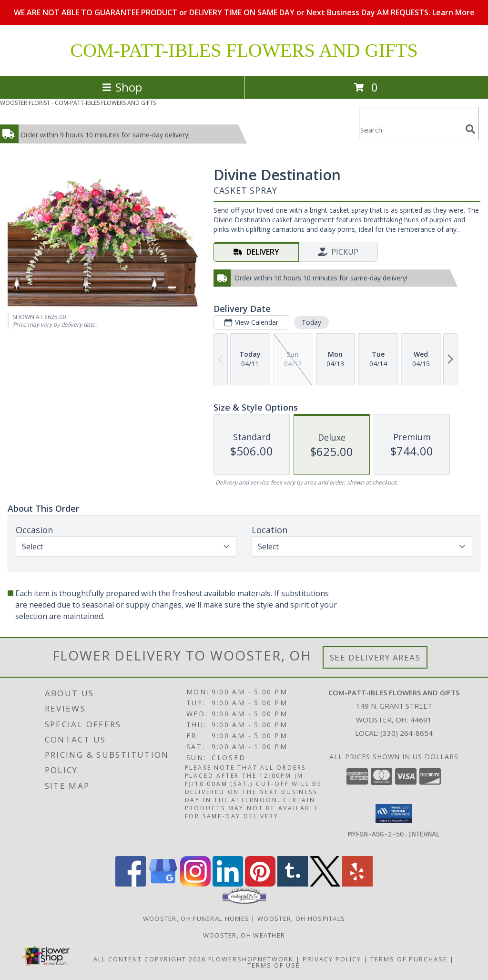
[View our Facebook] (131, 884)
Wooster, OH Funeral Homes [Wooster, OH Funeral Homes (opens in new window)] (196, 918)
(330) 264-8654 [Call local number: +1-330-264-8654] (407, 733)
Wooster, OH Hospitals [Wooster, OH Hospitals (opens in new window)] (301, 918)
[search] (470, 129)
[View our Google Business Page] (163, 884)
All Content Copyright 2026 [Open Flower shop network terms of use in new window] (150, 959)
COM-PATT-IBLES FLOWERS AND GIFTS (244, 50)
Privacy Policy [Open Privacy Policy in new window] (332, 959)
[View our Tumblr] (293, 884)
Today (311, 322)
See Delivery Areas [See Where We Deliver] (375, 657)
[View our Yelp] (357, 884)
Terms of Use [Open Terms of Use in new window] (274, 965)
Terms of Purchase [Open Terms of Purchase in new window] (409, 959)
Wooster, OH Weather (244, 935)
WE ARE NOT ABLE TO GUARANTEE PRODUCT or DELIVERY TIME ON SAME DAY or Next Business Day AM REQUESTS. (244, 12)
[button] (394, 814)
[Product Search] (410, 129)
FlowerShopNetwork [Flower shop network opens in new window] (251, 959)
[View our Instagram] (195, 884)
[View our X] (325, 884)
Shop (122, 87)
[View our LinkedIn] (228, 884)
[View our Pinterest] (260, 884)
